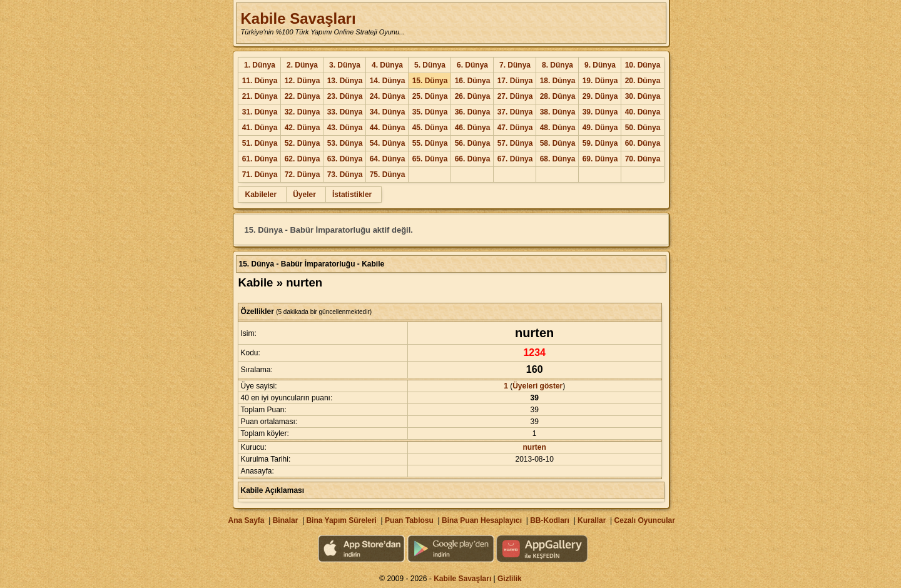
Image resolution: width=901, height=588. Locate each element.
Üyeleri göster (537, 386)
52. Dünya (303, 143)
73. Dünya (345, 175)
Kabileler (261, 195)
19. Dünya (600, 81)
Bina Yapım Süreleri (341, 520)
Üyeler (304, 195)
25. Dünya (430, 96)
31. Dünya (260, 112)
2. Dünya (302, 65)
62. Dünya (303, 159)
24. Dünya (388, 96)
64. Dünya (388, 159)
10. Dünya (643, 65)
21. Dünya (260, 96)
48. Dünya (558, 128)
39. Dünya (600, 112)
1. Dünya (260, 65)
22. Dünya (303, 96)
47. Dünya (515, 128)
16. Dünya (473, 81)
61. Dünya (260, 159)
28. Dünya (558, 96)
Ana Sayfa (246, 520)
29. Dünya (600, 96)
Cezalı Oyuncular (644, 520)
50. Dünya (643, 128)
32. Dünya (303, 112)
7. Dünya (515, 65)
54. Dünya (388, 143)
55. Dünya (430, 143)
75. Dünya (388, 175)
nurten (535, 447)
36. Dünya (473, 112)
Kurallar (592, 520)
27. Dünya (515, 96)
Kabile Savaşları (298, 18)
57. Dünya (515, 143)
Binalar (286, 520)
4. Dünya (387, 65)
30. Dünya (643, 96)
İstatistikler (352, 195)
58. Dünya (558, 143)
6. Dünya (472, 65)
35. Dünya (430, 112)
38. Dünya (558, 112)
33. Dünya (345, 112)
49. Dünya (600, 128)
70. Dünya (643, 159)
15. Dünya (430, 81)
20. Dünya (643, 81)
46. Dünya (473, 128)
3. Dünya (345, 65)
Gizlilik (510, 579)
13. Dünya (345, 81)
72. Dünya (303, 175)
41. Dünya (260, 128)
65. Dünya (430, 159)
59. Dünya (600, 143)
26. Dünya (473, 96)
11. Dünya (260, 81)
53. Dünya (345, 143)
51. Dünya (260, 143)
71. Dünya (260, 175)
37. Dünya (515, 112)
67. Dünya (515, 159)
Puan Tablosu (409, 520)
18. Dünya (558, 81)
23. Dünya (345, 96)
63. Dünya (345, 159)
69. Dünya (600, 159)
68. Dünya (558, 159)
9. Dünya (600, 65)
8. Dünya (557, 65)
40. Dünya (643, 112)
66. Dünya (473, 159)
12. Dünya (303, 81)
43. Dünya (345, 128)
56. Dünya (473, 143)
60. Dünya (643, 143)
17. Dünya (515, 81)
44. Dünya (388, 128)
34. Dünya (388, 112)
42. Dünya (303, 128)
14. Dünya (388, 81)
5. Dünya (430, 65)
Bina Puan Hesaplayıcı (482, 520)
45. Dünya (430, 128)
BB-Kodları (550, 520)
